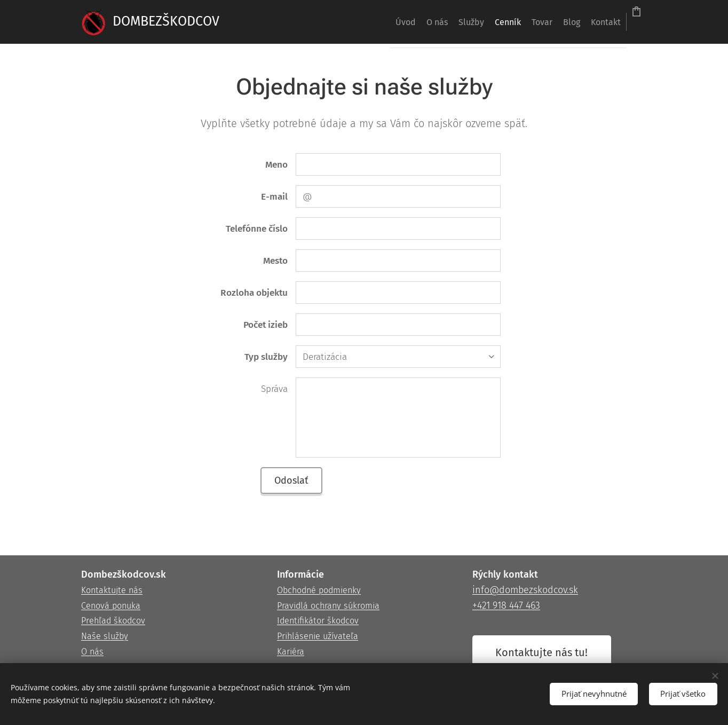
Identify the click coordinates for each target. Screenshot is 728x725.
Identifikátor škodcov (318, 621)
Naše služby (105, 637)
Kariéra (291, 652)
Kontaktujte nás (112, 590)
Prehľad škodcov (113, 621)
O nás (92, 652)
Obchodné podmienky (319, 590)
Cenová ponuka (111, 606)
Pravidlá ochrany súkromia (328, 606)
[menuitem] (320, 22)
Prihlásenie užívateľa (318, 637)
